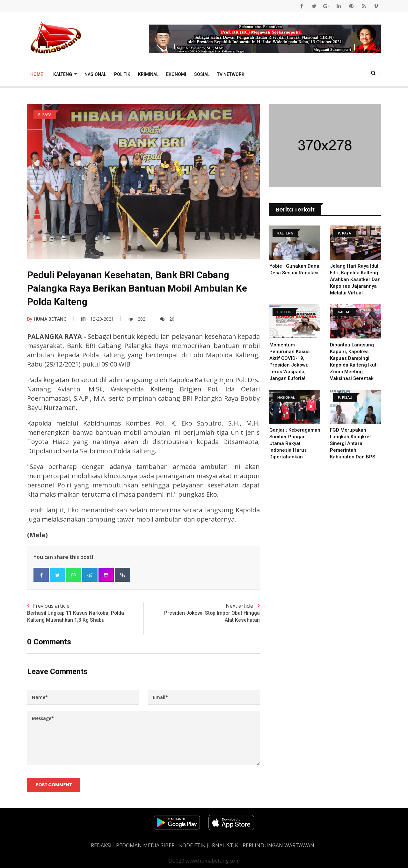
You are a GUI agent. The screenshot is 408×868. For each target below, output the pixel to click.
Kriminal (148, 74)
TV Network (231, 74)
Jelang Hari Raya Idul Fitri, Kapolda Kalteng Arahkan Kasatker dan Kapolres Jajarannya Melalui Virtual (355, 279)
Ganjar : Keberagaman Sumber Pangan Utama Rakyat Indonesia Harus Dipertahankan (295, 443)
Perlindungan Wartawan (278, 846)
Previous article (85, 613)
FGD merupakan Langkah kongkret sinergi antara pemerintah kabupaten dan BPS (353, 443)
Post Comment (54, 785)
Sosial (202, 74)
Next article (202, 613)
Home (37, 74)
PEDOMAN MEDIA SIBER (145, 846)
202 (137, 319)
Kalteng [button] (63, 74)
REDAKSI (101, 846)
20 (167, 319)
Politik (122, 74)
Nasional (95, 74)
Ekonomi (176, 74)
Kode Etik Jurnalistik (209, 846)
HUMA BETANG (47, 319)
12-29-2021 (98, 319)
